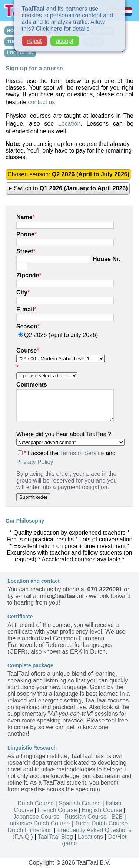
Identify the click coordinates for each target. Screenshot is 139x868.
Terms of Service (82, 453)
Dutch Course (36, 803)
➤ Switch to (68, 188)
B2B (117, 817)
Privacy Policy (35, 462)
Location (69, 123)
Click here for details (63, 26)
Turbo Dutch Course (101, 823)
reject (35, 38)
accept (65, 38)
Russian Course (86, 817)
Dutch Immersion (30, 830)
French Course (57, 810)
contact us (41, 102)
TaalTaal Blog (55, 837)
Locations (91, 837)
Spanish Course (80, 803)
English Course (102, 810)
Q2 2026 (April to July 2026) (58, 335)
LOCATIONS (20, 53)
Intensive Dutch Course (39, 823)
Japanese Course (36, 817)
